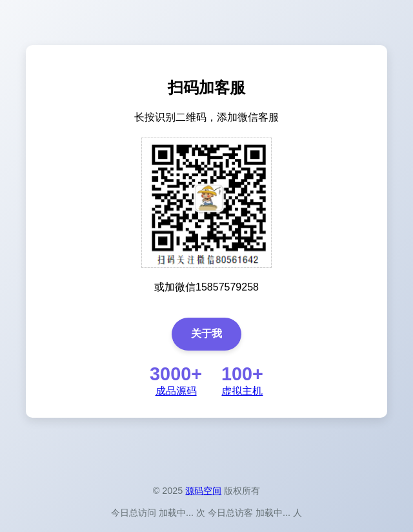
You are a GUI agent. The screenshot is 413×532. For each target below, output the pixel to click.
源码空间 (203, 491)
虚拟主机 (242, 391)
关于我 (206, 333)
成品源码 (176, 391)
